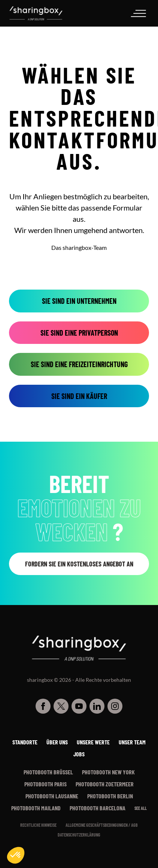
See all (141, 808)
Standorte (25, 742)
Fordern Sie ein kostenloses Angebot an (79, 564)
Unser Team (132, 742)
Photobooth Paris (45, 784)
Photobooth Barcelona (98, 808)
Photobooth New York (108, 772)
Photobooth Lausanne (52, 796)
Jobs (79, 754)
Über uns (57, 742)
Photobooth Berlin (110, 796)
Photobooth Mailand (36, 808)
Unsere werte (93, 742)
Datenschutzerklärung (79, 835)
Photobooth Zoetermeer (105, 784)
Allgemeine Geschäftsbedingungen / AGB (102, 825)
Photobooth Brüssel (48, 772)
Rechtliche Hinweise (38, 825)
